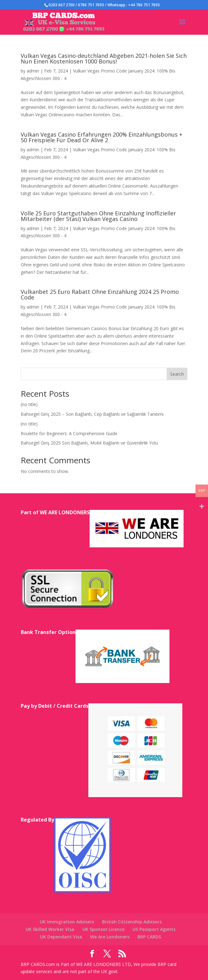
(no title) (29, 404)
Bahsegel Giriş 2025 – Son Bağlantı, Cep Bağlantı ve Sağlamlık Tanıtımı (92, 414)
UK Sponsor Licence (103, 929)
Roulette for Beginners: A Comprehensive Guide (69, 433)
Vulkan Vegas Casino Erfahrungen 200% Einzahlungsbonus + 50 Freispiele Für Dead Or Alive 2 (101, 137)
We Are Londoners (110, 937)
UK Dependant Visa (61, 937)
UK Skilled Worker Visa (50, 929)
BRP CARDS (149, 937)
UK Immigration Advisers (67, 922)
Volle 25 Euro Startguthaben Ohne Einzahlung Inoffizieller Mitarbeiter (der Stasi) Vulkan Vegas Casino (98, 216)
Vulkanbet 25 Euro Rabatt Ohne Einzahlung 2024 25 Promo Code (100, 294)
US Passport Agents (154, 929)
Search (177, 374)
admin (33, 71)
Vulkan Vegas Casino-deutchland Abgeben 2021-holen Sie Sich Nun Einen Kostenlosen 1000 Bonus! (104, 58)
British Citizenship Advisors (132, 922)
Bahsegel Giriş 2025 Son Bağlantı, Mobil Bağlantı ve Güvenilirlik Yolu (89, 443)
